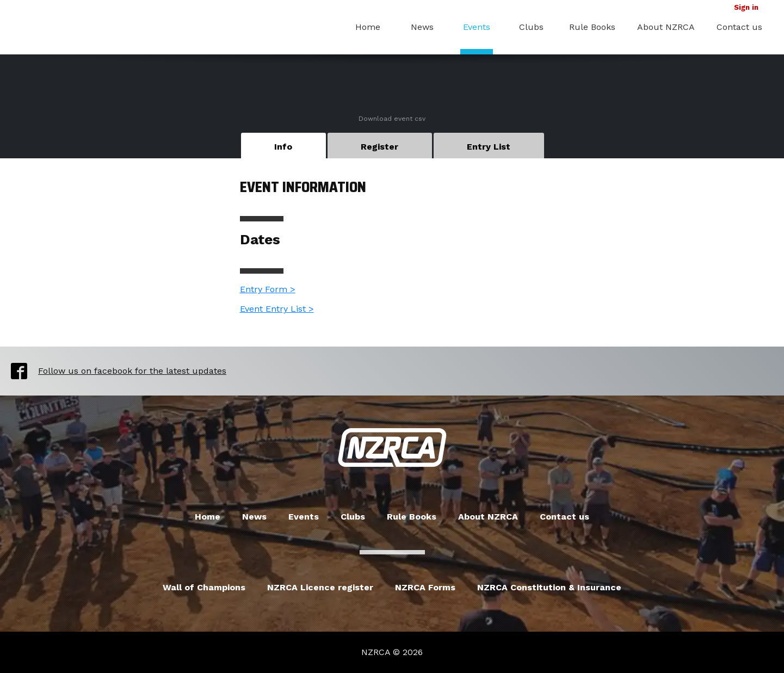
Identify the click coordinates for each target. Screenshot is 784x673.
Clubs (531, 27)
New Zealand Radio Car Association (392, 448)
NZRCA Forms (425, 587)
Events (477, 27)
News (422, 27)
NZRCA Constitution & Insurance (549, 587)
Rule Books (592, 27)
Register (379, 147)
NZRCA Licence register (320, 587)
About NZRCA (666, 27)
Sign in (746, 7)
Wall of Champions (204, 587)
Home (368, 27)
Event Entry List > (277, 309)
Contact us (739, 27)
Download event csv (392, 119)
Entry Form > (268, 289)
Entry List (489, 147)
